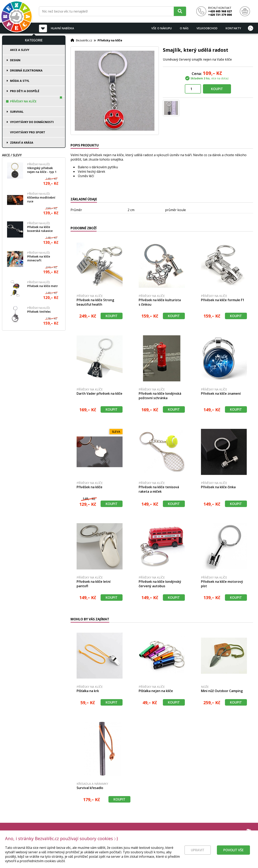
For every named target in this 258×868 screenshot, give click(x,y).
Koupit (217, 89)
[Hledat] (180, 11)
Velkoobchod (207, 28)
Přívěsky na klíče (23, 101)
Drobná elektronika (26, 70)
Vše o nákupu (162, 28)
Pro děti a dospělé (25, 91)
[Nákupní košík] (245, 11)
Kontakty (233, 28)
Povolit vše (233, 855)
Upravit (198, 855)
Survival (17, 112)
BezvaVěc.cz (84, 40)
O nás (184, 28)
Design (15, 60)
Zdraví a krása (22, 143)
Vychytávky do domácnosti (32, 122)
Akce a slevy (20, 50)
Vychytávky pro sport (28, 132)
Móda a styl (20, 81)
